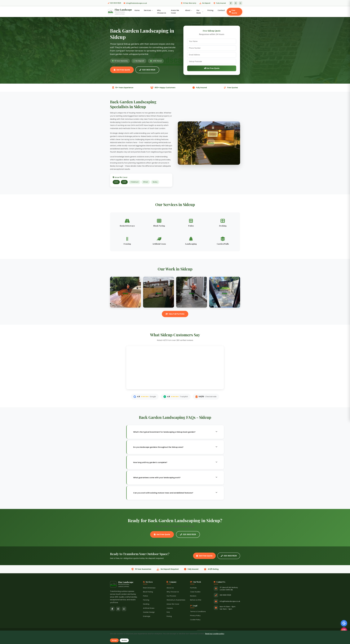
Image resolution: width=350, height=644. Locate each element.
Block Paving (148, 592)
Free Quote (233, 12)
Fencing (146, 600)
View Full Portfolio (175, 314)
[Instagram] (236, 3)
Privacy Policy (195, 616)
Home (138, 11)
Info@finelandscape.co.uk (136, 3)
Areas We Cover (175, 12)
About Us (170, 588)
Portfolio (193, 588)
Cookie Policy (195, 620)
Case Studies (195, 592)
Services (149, 11)
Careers (170, 609)
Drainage (147, 617)
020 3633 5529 (115, 3)
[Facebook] (231, 3)
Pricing (210, 11)
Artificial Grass (149, 609)
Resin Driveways (149, 588)
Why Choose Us (162, 12)
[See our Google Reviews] (343, 622)
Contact (221, 11)
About (189, 11)
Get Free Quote (122, 70)
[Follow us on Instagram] (343, 630)
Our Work (200, 12)
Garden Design (149, 613)
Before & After (196, 600)
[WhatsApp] (240, 3)
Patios (146, 596)
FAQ (168, 613)
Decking (146, 605)
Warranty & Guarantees (176, 600)
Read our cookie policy (215, 634)
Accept (114, 640)
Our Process (171, 596)
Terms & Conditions (198, 612)
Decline (124, 640)
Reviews (193, 596)
